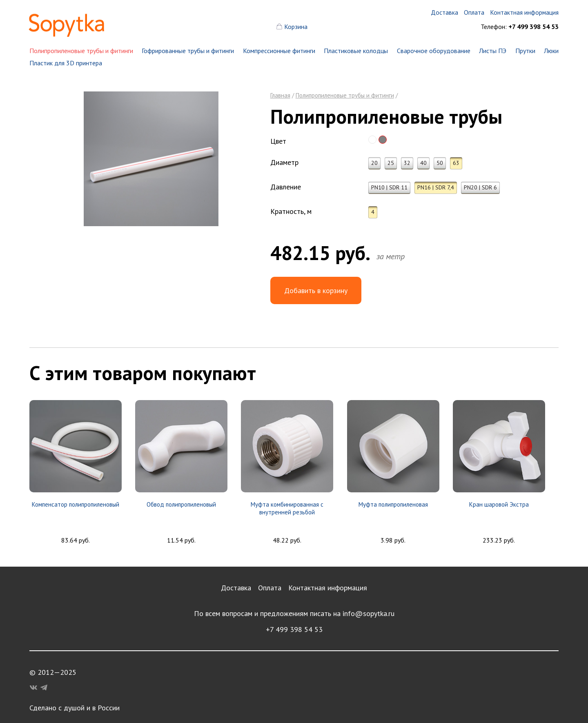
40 (423, 163)
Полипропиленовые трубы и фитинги (81, 51)
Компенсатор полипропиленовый (76, 504)
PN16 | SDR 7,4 (436, 187)
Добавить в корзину (316, 290)
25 (391, 163)
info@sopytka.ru (369, 613)
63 (456, 163)
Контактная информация (328, 588)
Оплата (270, 588)
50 (440, 163)
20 (374, 163)
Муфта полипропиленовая (393, 504)
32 (407, 163)
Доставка (236, 588)
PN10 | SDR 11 (389, 187)
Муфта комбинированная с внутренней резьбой (287, 508)
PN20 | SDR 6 (480, 187)
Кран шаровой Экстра (499, 504)
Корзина (296, 27)
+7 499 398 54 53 (294, 629)
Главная (280, 95)
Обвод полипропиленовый (181, 504)
